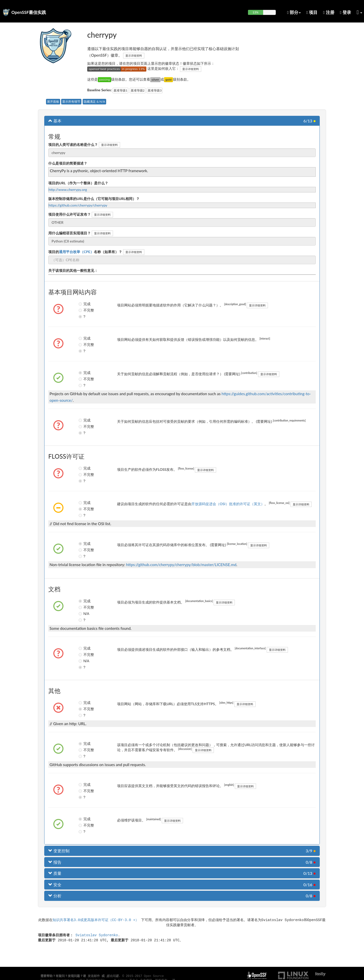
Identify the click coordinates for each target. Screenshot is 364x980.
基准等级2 (138, 90)
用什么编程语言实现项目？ (70, 233)
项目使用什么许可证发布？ (70, 214)
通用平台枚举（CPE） (76, 252)
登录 (346, 12)
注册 (329, 12)
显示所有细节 (71, 102)
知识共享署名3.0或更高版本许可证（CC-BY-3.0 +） (96, 920)
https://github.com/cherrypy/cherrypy (78, 205)
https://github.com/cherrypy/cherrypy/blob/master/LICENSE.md (181, 565)
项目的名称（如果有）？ (85, 252)
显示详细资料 (134, 55)
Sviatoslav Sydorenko (97, 935)
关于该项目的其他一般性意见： (73, 270)
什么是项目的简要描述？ (68, 163)
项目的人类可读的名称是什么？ (73, 144)
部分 (294, 12)
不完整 (85, 310)
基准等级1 (120, 90)
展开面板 (53, 102)
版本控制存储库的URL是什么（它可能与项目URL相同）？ (94, 199)
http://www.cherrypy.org (68, 190)
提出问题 (112, 976)
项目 (312, 12)
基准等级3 (155, 90)
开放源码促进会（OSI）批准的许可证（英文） (228, 504)
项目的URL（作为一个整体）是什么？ (78, 183)
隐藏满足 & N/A (94, 102)
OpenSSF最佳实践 (29, 12)
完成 (84, 304)
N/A (84, 614)
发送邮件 (94, 976)
